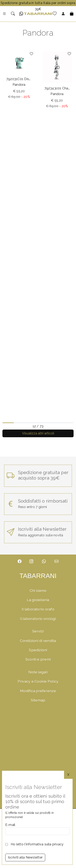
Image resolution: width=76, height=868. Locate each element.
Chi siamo (38, 590)
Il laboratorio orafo (38, 609)
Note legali (38, 672)
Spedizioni (38, 650)
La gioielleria (38, 600)
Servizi (38, 631)
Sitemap (38, 700)
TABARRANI (38, 576)
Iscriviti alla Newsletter (25, 857)
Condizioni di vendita (38, 641)
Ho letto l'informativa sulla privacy (37, 844)
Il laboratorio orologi (38, 619)
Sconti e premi (38, 659)
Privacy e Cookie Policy (38, 681)
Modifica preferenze (38, 691)
